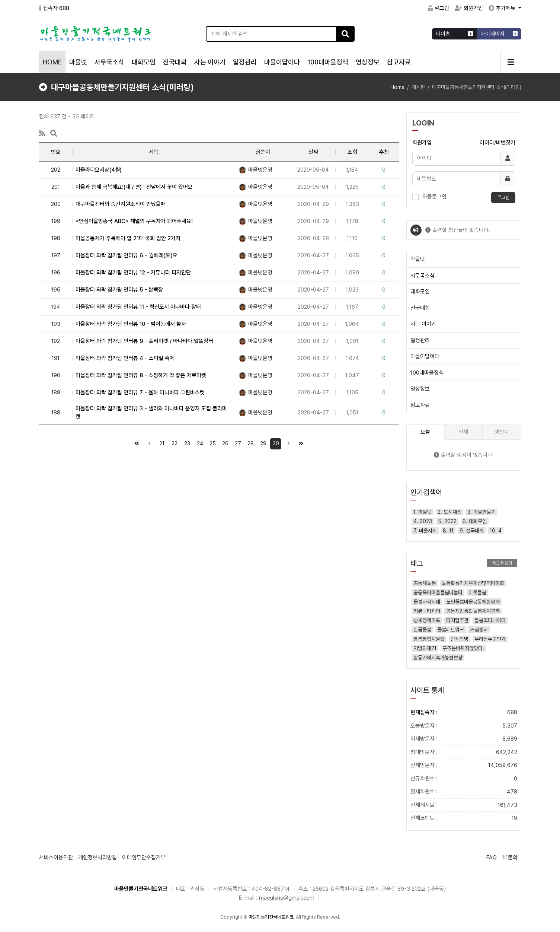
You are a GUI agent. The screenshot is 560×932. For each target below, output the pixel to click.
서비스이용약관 (56, 858)
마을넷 (78, 62)
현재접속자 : (464, 712)
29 (262, 442)
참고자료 (399, 62)
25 (211, 442)
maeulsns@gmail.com (287, 898)
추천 (384, 152)
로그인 (439, 8)
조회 (352, 152)
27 (237, 442)
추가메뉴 (503, 8)
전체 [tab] (463, 432)
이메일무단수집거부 (144, 858)
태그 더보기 (502, 563)
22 (173, 442)
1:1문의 (510, 858)
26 (224, 442)
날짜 (313, 152)
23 (186, 442)
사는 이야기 (210, 62)
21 (160, 442)
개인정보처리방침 (97, 858)
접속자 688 (54, 8)
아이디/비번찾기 (497, 143)
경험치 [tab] (502, 432)
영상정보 (368, 62)
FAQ (492, 858)
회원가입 (469, 8)
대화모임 (144, 62)
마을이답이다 (282, 62)
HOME (52, 62)
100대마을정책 (328, 62)
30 (275, 442)
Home (397, 87)
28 (249, 442)
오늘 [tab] (425, 432)
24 (199, 442)
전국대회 (175, 62)
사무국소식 (109, 62)
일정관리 (245, 62)
